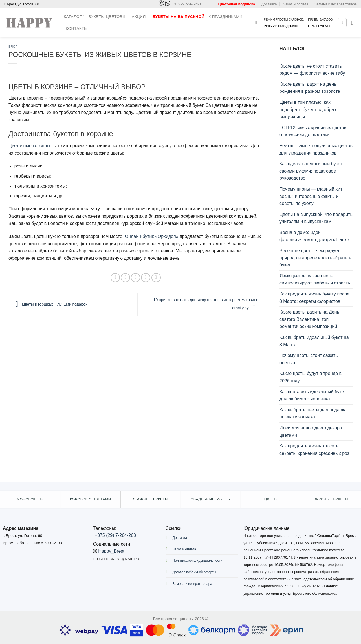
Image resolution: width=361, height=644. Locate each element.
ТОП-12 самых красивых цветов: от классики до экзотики (313, 131)
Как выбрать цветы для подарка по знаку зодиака (313, 413)
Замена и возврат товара (336, 4)
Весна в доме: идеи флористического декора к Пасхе (314, 236)
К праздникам (225, 17)
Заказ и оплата (296, 4)
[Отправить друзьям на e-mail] (136, 278)
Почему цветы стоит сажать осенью (309, 359)
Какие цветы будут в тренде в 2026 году (311, 377)
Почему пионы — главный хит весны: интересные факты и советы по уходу (311, 196)
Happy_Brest (111, 551)
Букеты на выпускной (179, 17)
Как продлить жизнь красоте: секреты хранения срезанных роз (314, 450)
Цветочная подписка (237, 4)
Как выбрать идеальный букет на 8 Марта (314, 341)
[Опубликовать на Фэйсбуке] (115, 278)
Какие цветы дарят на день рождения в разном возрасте (310, 88)
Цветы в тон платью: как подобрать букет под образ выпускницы (308, 109)
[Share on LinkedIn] (156, 278)
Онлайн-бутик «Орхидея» (152, 236)
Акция (139, 17)
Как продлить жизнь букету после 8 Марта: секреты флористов (314, 298)
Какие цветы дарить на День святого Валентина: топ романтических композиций (309, 319)
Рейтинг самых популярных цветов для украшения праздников (316, 149)
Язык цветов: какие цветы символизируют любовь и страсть (315, 280)
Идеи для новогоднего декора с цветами (312, 432)
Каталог (74, 17)
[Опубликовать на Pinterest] (146, 278)
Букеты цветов (107, 17)
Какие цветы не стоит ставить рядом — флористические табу (312, 70)
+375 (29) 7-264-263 (115, 535)
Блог (13, 47)
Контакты (78, 29)
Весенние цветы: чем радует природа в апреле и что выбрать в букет (315, 258)
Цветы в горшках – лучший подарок (50, 304)
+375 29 (186, 4)
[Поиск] (257, 23)
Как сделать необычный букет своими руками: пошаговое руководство (311, 171)
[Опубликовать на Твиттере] (125, 278)
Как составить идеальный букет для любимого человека (313, 395)
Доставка (269, 4)
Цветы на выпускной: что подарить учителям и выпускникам (316, 218)
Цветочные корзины (29, 146)
